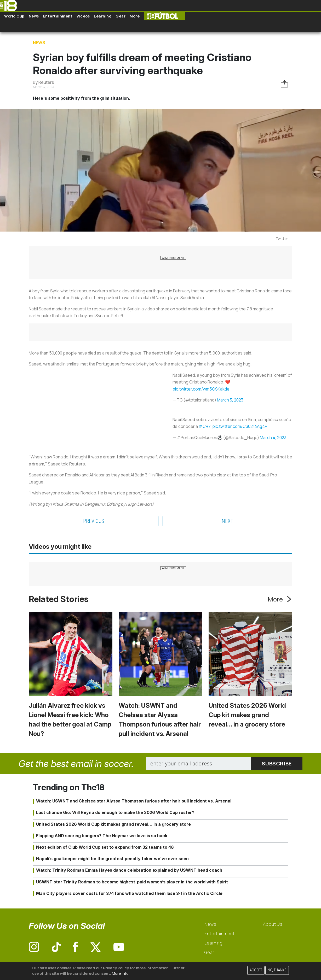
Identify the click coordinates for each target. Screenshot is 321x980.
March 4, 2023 (273, 438)
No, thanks (277, 970)
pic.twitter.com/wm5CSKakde (201, 389)
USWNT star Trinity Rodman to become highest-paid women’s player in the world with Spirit (132, 882)
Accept (256, 970)
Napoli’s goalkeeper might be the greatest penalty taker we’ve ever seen (112, 859)
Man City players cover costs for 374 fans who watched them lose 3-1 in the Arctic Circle (129, 893)
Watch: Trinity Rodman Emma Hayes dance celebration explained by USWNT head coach (129, 870)
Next (228, 521)
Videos (83, 16)
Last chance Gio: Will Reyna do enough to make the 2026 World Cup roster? (115, 812)
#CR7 (205, 426)
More (135, 16)
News (34, 16)
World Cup (14, 16)
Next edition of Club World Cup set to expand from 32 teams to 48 (105, 847)
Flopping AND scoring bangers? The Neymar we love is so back (102, 836)
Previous (94, 521)
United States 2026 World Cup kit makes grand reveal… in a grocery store (247, 715)
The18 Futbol (164, 16)
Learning (103, 16)
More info (120, 973)
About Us (273, 924)
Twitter (282, 238)
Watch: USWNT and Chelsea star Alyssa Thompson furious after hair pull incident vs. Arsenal (134, 801)
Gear (121, 16)
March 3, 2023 (230, 400)
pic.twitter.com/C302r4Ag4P (240, 426)
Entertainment (58, 16)
